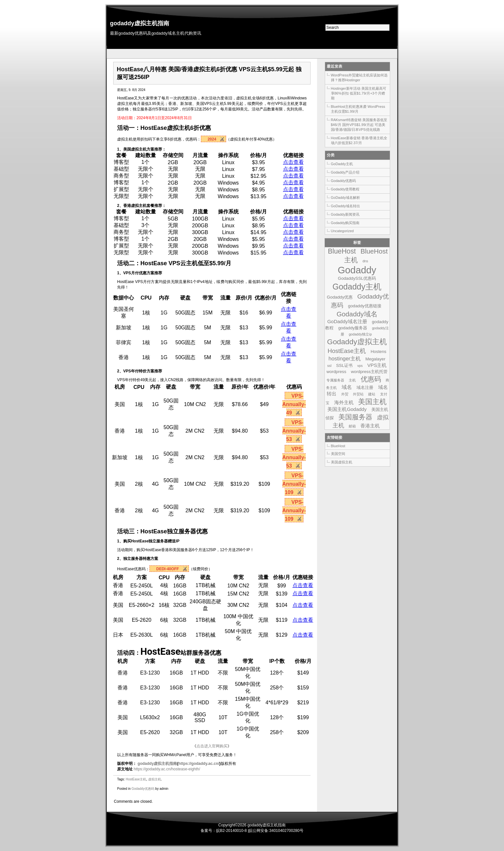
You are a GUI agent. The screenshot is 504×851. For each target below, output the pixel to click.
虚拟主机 (179, 128)
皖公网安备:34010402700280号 (276, 831)
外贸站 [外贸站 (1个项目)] (358, 394)
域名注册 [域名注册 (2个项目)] (365, 387)
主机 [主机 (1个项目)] (352, 380)
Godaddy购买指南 (345, 223)
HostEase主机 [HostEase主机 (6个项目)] (347, 351)
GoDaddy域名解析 (345, 198)
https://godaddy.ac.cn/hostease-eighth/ (167, 769)
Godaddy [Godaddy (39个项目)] (357, 270)
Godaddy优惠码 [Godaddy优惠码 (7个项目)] (360, 301)
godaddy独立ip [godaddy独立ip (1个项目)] (360, 334)
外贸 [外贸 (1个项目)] (345, 394)
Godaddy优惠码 (143, 789)
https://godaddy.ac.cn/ (199, 764)
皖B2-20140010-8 (231, 831)
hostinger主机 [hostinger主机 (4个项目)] (345, 358)
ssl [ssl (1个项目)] (329, 366)
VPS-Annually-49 (294, 404)
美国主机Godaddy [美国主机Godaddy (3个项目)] (347, 409)
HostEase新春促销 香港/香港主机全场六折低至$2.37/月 (359, 140)
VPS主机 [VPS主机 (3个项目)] (377, 365)
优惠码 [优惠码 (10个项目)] (371, 379)
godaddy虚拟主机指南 (140, 23)
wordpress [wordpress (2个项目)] (336, 372)
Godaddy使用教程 (345, 189)
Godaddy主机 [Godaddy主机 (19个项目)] (357, 287)
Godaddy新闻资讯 (345, 214)
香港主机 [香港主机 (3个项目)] (370, 426)
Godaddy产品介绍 (345, 172)
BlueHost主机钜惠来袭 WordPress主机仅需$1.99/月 (358, 109)
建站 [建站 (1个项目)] (372, 394)
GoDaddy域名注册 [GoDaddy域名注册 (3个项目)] (347, 321)
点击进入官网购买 (212, 746)
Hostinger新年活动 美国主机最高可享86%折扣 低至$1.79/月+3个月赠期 (359, 93)
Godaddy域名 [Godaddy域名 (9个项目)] (357, 314)
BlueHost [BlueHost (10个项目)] (342, 251)
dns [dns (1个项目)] (365, 261)
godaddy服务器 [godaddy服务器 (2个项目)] (353, 328)
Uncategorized (342, 231)
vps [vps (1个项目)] (360, 366)
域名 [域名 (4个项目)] (347, 387)
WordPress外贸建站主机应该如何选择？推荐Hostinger (359, 78)
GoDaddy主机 (342, 164)
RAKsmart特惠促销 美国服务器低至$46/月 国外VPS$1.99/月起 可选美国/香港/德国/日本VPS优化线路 (359, 125)
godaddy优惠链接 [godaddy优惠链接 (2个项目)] (365, 306)
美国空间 (338, 454)
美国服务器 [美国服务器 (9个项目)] (355, 417)
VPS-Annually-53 (294, 431)
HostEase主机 (136, 779)
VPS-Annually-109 (294, 484)
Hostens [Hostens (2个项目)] (379, 352)
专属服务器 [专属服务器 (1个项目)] (335, 380)
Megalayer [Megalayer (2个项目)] (376, 359)
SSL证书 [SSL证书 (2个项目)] (344, 365)
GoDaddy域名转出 (345, 206)
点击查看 (293, 162)
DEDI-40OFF (168, 569)
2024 (212, 139)
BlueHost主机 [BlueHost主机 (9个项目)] (366, 255)
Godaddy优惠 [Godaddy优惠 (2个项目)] (340, 297)
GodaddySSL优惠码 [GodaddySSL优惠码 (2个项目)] (357, 278)
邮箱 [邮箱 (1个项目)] (352, 426)
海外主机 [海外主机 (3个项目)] (344, 402)
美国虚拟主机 (342, 462)
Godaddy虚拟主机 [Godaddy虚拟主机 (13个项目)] (357, 342)
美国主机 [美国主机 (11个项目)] (372, 402)
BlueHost (338, 446)
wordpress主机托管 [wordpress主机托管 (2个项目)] (369, 372)
